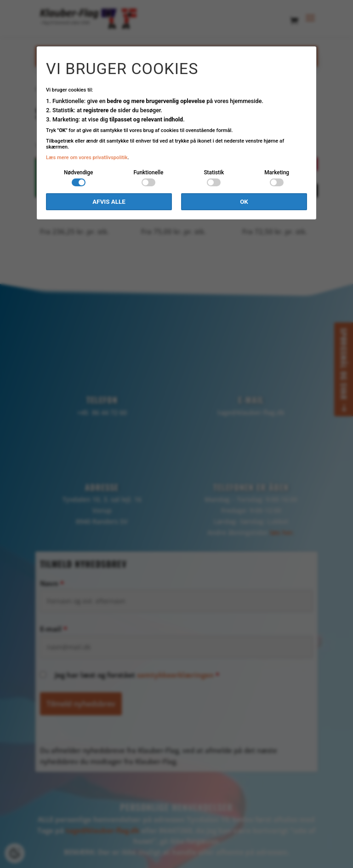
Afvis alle (109, 202)
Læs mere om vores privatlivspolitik (87, 158)
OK (244, 202)
